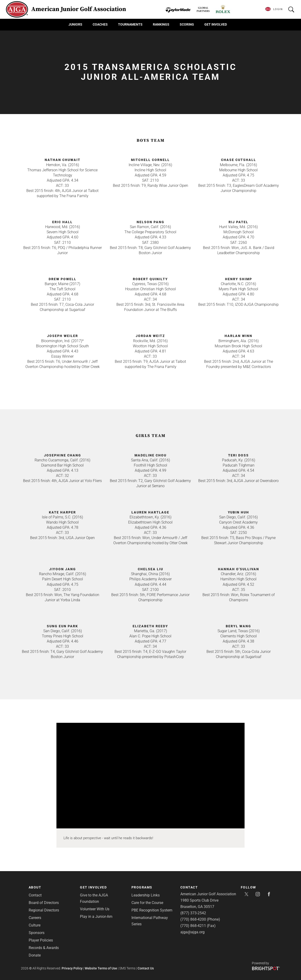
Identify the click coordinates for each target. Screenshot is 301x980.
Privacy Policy (72, 968)
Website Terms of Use (101, 968)
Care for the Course (147, 903)
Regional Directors (44, 910)
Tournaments (130, 24)
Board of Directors (44, 903)
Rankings (161, 24)
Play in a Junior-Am (96, 917)
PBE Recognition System (152, 910)
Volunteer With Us (95, 909)
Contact (35, 895)
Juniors (75, 24)
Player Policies (41, 940)
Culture (35, 925)
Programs (142, 887)
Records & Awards (44, 948)
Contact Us (146, 968)
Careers (35, 918)
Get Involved (216, 24)
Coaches (100, 24)
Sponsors (37, 933)
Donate (35, 955)
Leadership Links (146, 895)
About (35, 887)
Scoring (187, 24)
